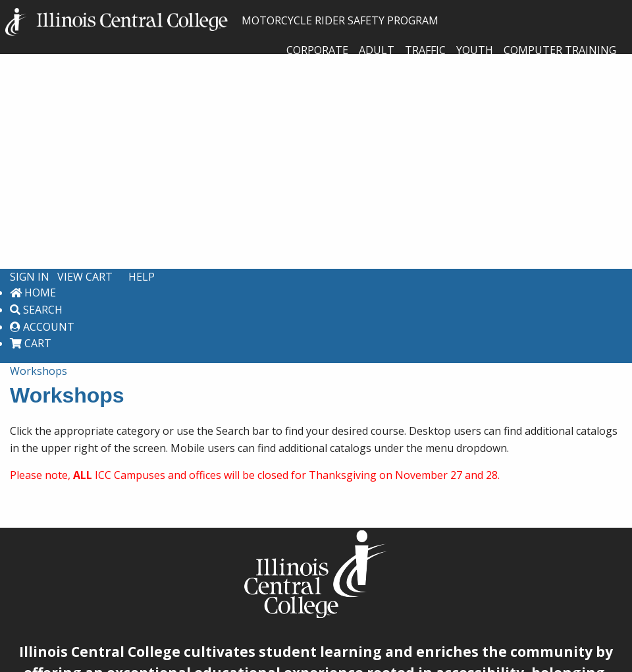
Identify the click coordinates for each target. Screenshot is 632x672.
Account (42, 327)
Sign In (30, 277)
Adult (377, 50)
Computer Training (560, 50)
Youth (475, 50)
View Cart (85, 277)
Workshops (39, 371)
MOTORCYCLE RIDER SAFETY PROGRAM (222, 20)
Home (33, 293)
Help (142, 277)
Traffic (425, 50)
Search (36, 310)
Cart (31, 343)
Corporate (317, 50)
